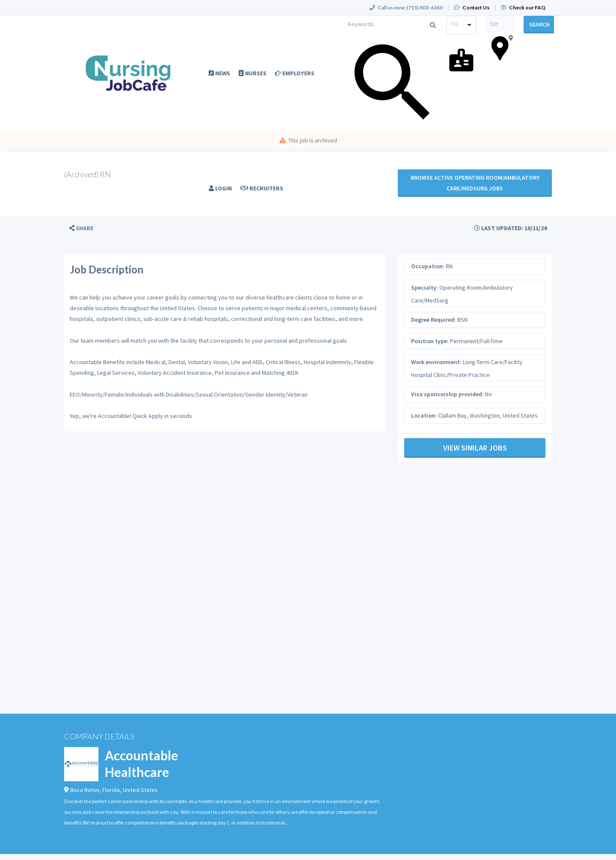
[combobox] (461, 25)
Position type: (430, 341)
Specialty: (425, 288)
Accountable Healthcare (141, 764)
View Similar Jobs (475, 448)
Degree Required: (434, 320)
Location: (424, 415)
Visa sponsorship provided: (447, 394)
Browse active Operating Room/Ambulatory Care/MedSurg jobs (475, 183)
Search (539, 24)
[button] (81, 228)
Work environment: (436, 362)
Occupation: (428, 266)
